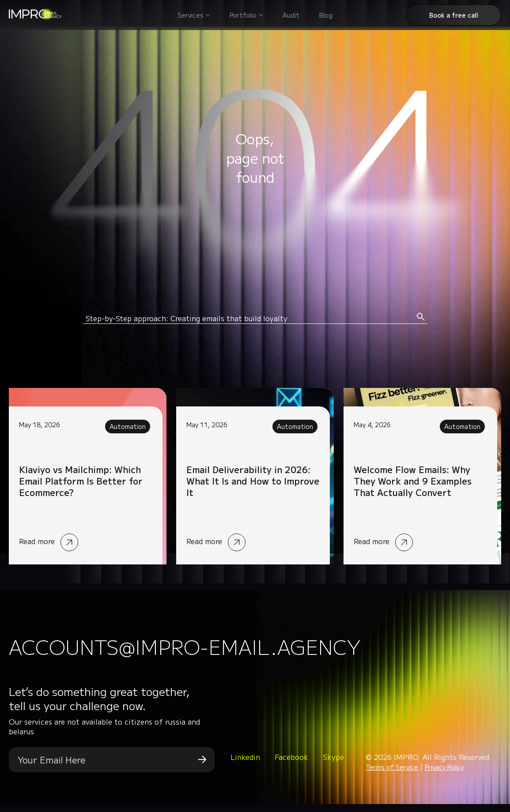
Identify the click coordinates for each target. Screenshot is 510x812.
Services (191, 15)
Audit (291, 15)
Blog (326, 15)
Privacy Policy (444, 775)
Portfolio (243, 15)
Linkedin (245, 765)
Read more (88, 476)
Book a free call (454, 15)
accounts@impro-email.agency (246, 650)
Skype (333, 765)
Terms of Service (392, 775)
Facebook (291, 765)
